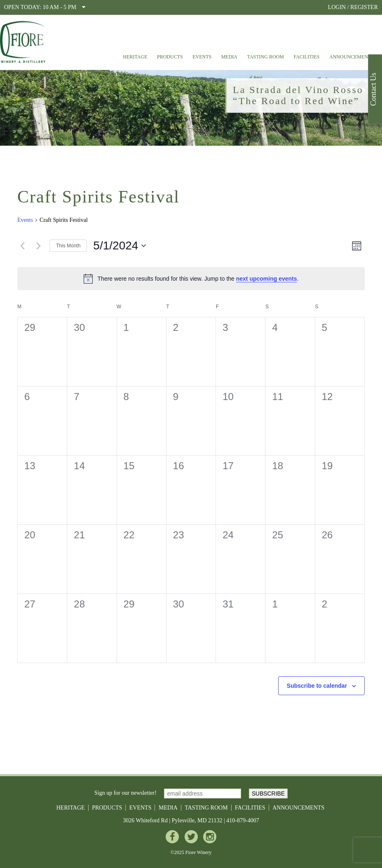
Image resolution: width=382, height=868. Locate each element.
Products (170, 57)
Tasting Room (266, 57)
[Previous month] (22, 246)
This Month (68, 246)
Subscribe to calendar (317, 686)
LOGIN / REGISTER (353, 7)
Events (202, 57)
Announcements (352, 57)
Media (229, 57)
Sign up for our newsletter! (125, 793)
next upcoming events (267, 279)
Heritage (135, 57)
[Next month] (38, 246)
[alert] (191, 279)
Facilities (306, 57)
